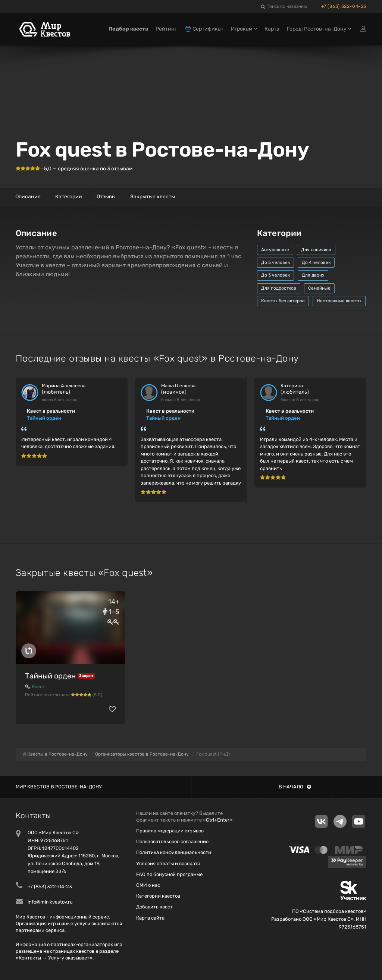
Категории (69, 197)
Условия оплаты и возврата (168, 864)
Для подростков (279, 288)
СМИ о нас (148, 885)
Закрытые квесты (153, 197)
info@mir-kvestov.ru (50, 902)
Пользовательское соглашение (172, 842)
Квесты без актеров (283, 301)
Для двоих (313, 275)
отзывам (120, 169)
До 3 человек (275, 275)
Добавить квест (154, 907)
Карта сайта (150, 918)
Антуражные (275, 250)
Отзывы (106, 197)
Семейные (319, 288)
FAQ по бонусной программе (169, 874)
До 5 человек (275, 262)
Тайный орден (44, 418)
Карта (272, 29)
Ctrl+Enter (218, 820)
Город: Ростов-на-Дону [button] (319, 29)
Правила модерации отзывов (170, 831)
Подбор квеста (128, 29)
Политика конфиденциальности (174, 852)
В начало (295, 787)
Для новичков (316, 250)
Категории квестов (158, 896)
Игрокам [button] (244, 29)
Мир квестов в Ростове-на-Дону (59, 787)
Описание (28, 197)
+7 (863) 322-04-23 (344, 6)
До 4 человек (316, 262)
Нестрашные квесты (339, 301)
